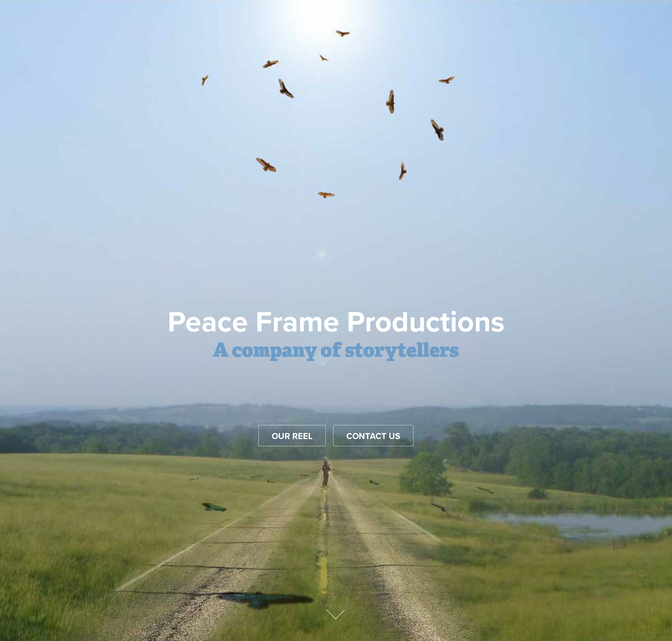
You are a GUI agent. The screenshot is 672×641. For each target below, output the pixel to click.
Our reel (292, 436)
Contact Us (373, 436)
